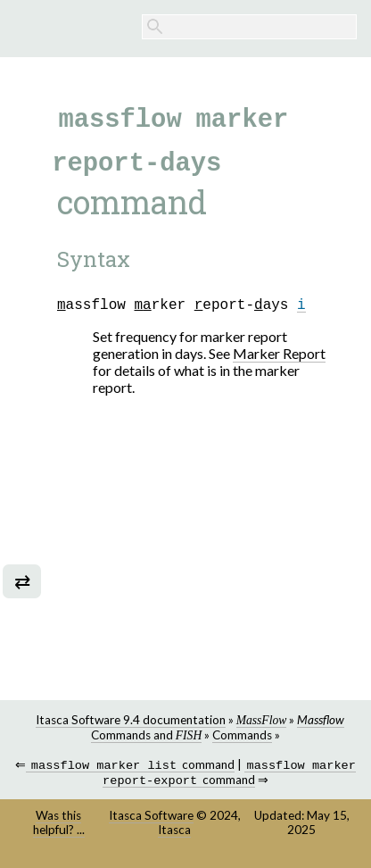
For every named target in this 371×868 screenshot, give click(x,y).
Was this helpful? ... (59, 826)
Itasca (174, 833)
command (130, 767)
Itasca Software (151, 819)
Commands (242, 735)
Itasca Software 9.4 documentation (131, 720)
